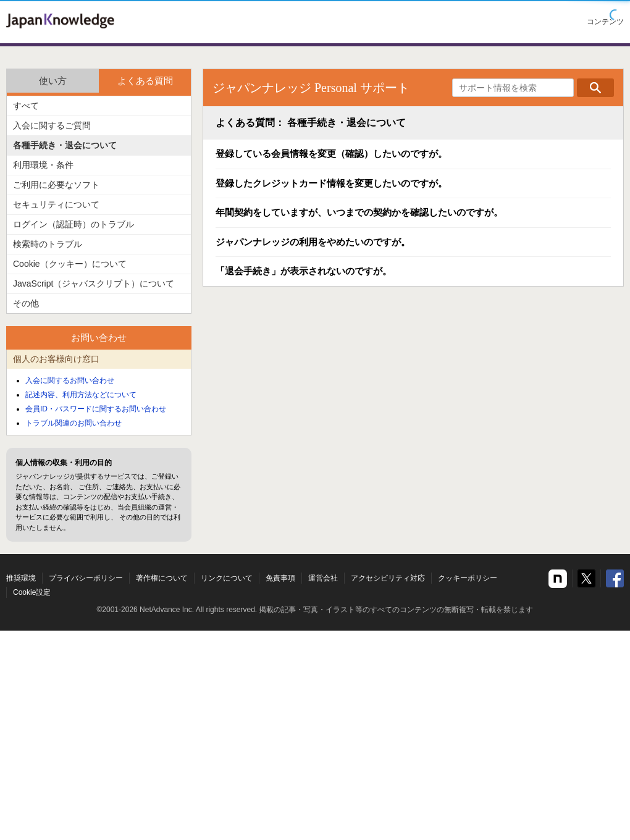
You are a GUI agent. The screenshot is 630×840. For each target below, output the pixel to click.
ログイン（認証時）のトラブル (73, 224)
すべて (26, 106)
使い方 (53, 81)
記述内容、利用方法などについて (81, 395)
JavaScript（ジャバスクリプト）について (94, 283)
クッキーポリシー (468, 578)
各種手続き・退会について (65, 145)
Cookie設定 (32, 592)
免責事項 (280, 578)
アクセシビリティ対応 (388, 578)
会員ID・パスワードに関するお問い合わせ (96, 409)
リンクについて (227, 578)
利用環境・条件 (43, 165)
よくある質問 (145, 81)
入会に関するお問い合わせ (70, 380)
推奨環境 (21, 578)
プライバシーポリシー (86, 578)
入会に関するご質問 (52, 125)
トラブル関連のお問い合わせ (73, 423)
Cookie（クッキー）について (70, 264)
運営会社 (323, 578)
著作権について (162, 578)
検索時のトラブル (48, 244)
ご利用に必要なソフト (56, 185)
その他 (26, 303)
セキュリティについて (56, 204)
